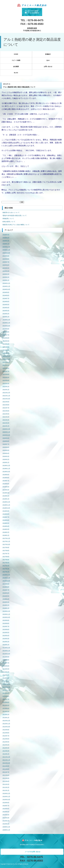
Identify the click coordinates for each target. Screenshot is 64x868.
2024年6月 (6, 302)
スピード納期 (16, 60)
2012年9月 (6, 730)
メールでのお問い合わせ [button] (33, 852)
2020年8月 (6, 441)
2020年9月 (6, 438)
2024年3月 (6, 311)
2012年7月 (6, 736)
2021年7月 (6, 408)
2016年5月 (6, 596)
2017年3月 (6, 566)
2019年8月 (6, 478)
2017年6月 (6, 557)
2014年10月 (6, 654)
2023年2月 (6, 350)
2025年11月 (6, 250)
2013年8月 (6, 696)
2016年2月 (6, 605)
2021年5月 (6, 414)
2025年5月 (6, 268)
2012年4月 (6, 745)
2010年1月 (6, 824)
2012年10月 (6, 727)
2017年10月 (6, 544)
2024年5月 (6, 305)
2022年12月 (6, 356)
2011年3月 (6, 784)
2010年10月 (6, 800)
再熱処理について (8, 219)
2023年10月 (6, 326)
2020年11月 (6, 432)
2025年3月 (6, 274)
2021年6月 (6, 411)
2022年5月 (6, 377)
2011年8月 (6, 769)
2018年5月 (6, 523)
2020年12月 (6, 429)
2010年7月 (6, 806)
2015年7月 (6, 626)
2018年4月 (6, 526)
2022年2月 (6, 387)
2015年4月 (6, 636)
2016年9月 (6, 584)
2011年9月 (6, 766)
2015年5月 (6, 633)
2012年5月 (6, 742)
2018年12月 (6, 502)
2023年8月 (6, 332)
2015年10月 (6, 617)
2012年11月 (6, 724)
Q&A (48, 60)
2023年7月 (6, 335)
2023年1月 (6, 353)
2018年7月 (6, 517)
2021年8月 (6, 405)
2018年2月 (6, 532)
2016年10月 (6, 581)
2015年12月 (6, 611)
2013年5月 (6, 705)
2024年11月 (6, 286)
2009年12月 (6, 827)
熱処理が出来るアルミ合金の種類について (16, 225)
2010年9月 (6, 803)
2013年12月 (6, 684)
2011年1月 (6, 790)
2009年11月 (6, 830)
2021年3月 (6, 420)
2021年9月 (6, 402)
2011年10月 (6, 763)
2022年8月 (6, 368)
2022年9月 (6, 365)
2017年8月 (6, 551)
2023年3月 (6, 347)
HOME (16, 54)
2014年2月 (6, 678)
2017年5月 (6, 560)
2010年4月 (6, 815)
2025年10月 (6, 253)
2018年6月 (6, 520)
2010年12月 (6, 793)
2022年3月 (6, 384)
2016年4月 (6, 599)
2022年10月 (6, 362)
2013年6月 (6, 702)
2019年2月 (6, 496)
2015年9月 (6, 620)
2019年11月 (6, 469)
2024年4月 (6, 308)
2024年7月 (6, 299)
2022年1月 (6, 390)
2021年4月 (6, 417)
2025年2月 (6, 277)
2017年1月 (6, 572)
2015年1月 (6, 645)
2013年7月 (6, 699)
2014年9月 (6, 657)
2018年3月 (6, 529)
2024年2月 (6, 314)
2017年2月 (6, 569)
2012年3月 (6, 748)
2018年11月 (6, 505)
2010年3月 (6, 818)
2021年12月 (6, 393)
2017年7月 (6, 554)
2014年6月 (6, 666)
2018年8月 (6, 514)
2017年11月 (6, 541)
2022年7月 (6, 371)
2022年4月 (6, 381)
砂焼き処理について (9, 222)
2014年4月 (6, 672)
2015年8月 (6, 623)
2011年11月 (6, 760)
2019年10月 (6, 472)
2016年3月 (6, 602)
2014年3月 (6, 675)
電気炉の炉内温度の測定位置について (15, 216)
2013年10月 (6, 690)
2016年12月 (6, 575)
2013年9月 (6, 693)
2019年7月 (6, 481)
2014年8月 (6, 660)
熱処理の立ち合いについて (11, 212)
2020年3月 (6, 456)
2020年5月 (6, 450)
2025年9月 (6, 256)
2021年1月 (6, 426)
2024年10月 (6, 289)
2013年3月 (6, 712)
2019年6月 (6, 484)
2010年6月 (6, 809)
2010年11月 (6, 797)
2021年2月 (6, 423)
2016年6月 (6, 593)
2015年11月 (6, 614)
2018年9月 (6, 511)
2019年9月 (6, 475)
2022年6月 (6, 374)
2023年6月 (6, 338)
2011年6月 (6, 775)
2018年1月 (6, 535)
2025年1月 (6, 280)
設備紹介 (48, 54)
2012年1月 (6, 754)
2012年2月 (6, 751)
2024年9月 (6, 292)
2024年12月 (6, 283)
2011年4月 (6, 781)
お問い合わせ (48, 67)
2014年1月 (6, 681)
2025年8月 (6, 259)
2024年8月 (6, 295)
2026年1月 (6, 244)
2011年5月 (6, 778)
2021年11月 (6, 396)
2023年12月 (6, 320)
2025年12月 (6, 247)
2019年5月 (6, 487)
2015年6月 (6, 630)
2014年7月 (6, 663)
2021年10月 (6, 399)
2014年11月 (6, 651)
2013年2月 (6, 715)
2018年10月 (6, 508)
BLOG (16, 73)
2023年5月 (6, 341)
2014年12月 (6, 648)
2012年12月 (6, 721)
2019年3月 (6, 493)
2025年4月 (6, 271)
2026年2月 (6, 241)
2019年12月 (6, 466)
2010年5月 (6, 812)
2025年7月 (6, 262)
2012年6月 (6, 739)
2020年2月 (6, 459)
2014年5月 (6, 669)
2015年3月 (6, 639)
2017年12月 (6, 538)
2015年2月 (6, 642)
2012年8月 (6, 733)
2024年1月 (6, 317)
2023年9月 (6, 329)
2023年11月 (6, 323)
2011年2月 (6, 787)
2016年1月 (6, 608)
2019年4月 (6, 490)
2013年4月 (6, 708)
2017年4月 (6, 563)
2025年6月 (6, 265)
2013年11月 (6, 687)
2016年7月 (6, 590)
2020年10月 (6, 435)
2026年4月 (6, 235)
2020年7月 (6, 444)
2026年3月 (6, 238)
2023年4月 (6, 344)
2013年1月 (6, 718)
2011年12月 (6, 757)
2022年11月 (6, 359)
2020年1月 (6, 462)
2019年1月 (6, 499)
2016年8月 (6, 587)
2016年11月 (6, 578)
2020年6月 (6, 447)
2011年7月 (6, 772)
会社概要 (16, 67)
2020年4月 (6, 453)
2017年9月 (6, 548)
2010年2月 (6, 821)
